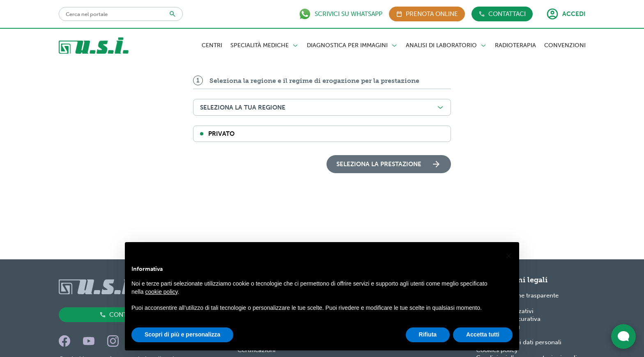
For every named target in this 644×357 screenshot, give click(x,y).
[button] (508, 255)
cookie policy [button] (161, 292)
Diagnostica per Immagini (352, 46)
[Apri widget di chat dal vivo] (623, 336)
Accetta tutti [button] (483, 334)
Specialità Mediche (264, 46)
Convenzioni (565, 46)
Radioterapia (515, 46)
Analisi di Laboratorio (446, 46)
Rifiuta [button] (428, 334)
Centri (212, 46)
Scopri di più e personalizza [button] (182, 334)
